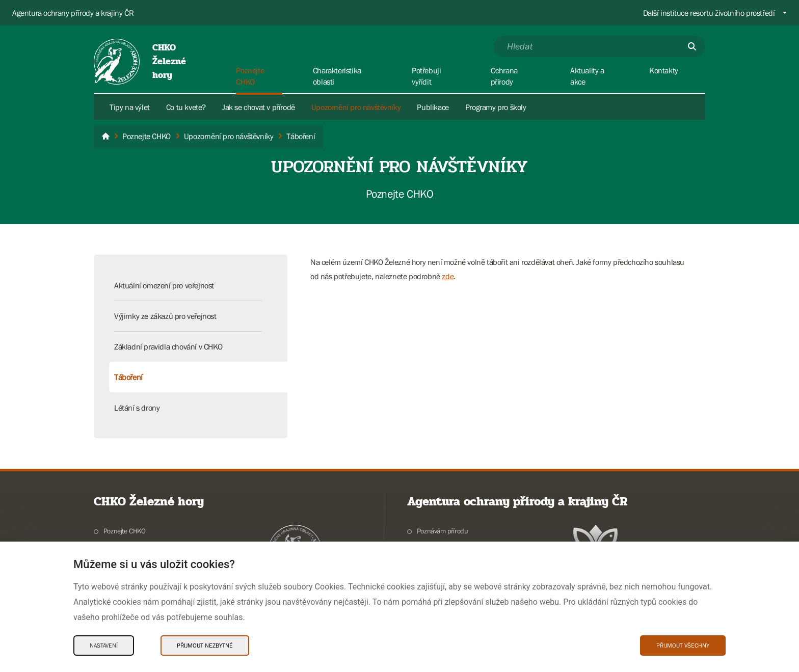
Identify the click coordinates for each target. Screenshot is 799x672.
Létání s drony (137, 408)
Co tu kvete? (186, 107)
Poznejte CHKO (125, 531)
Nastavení (104, 646)
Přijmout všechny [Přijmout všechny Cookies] (683, 646)
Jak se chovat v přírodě (259, 107)
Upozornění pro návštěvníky (356, 107)
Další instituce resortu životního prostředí (709, 13)
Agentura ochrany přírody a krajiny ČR (73, 13)
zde (448, 276)
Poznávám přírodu (443, 531)
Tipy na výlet (130, 107)
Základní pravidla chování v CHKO (168, 346)
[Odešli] (692, 46)
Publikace (433, 107)
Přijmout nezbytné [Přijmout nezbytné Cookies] (205, 646)
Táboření (128, 377)
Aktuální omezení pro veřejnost (164, 285)
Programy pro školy (496, 107)
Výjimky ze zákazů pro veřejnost (165, 316)
